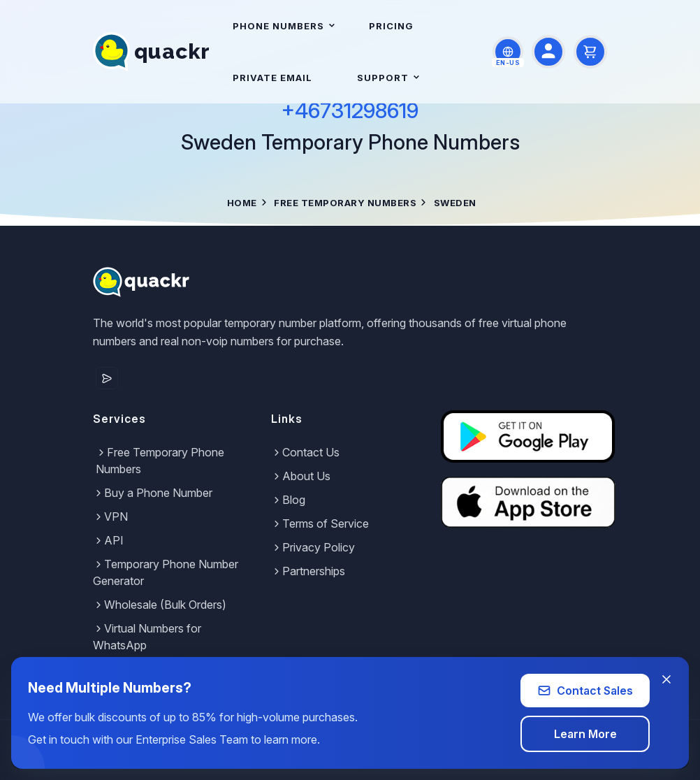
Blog (288, 500)
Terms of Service (320, 523)
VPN (110, 517)
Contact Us (305, 452)
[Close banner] (666, 679)
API (108, 540)
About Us (301, 476)
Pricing (391, 26)
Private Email (272, 78)
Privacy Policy (313, 547)
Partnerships (308, 571)
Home (242, 203)
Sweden (455, 203)
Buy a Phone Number (153, 493)
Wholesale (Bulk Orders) (160, 605)
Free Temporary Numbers (345, 203)
